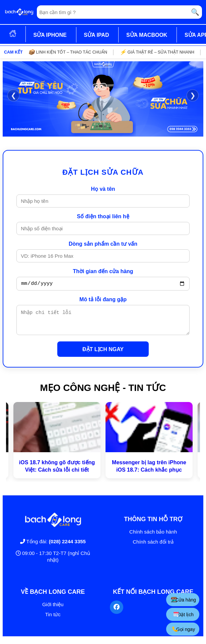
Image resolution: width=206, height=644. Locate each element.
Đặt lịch (184, 614)
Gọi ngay (184, 629)
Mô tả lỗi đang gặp (103, 300)
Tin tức (53, 619)
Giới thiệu (53, 609)
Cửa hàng (184, 600)
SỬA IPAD (96, 35)
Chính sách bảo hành (153, 537)
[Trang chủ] (19, 12)
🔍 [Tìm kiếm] (195, 12)
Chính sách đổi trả (153, 547)
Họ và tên (103, 189)
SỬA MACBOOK (147, 35)
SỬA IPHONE (50, 35)
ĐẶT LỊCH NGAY (103, 354)
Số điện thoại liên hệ (103, 216)
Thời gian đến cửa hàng (103, 271)
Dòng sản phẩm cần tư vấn (103, 244)
